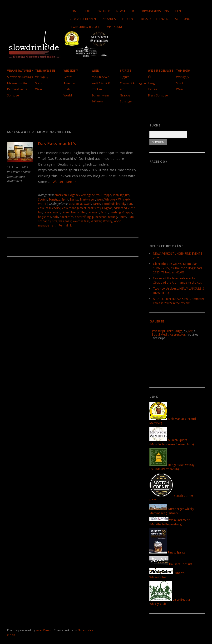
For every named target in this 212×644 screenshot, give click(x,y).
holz (55, 217)
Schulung (183, 19)
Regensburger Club (84, 27)
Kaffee (153, 89)
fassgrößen (79, 212)
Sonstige (13, 95)
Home (74, 11)
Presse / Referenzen (154, 19)
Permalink (65, 226)
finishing (115, 212)
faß (40, 212)
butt (129, 204)
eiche (132, 208)
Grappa (125, 95)
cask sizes (94, 208)
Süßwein (97, 101)
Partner (104, 11)
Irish (67, 89)
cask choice (53, 208)
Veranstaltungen (20, 71)
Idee (88, 11)
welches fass (81, 221)
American (70, 83)
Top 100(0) (183, 71)
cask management (74, 208)
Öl (150, 77)
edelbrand (120, 208)
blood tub (108, 204)
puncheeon (99, 217)
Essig (151, 83)
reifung (113, 217)
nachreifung (83, 217)
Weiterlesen (65, 182)
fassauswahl (52, 212)
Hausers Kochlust (171, 564)
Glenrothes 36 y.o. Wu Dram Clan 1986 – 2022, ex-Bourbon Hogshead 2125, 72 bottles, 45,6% (177, 268)
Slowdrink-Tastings (20, 77)
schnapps (44, 221)
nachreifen (67, 217)
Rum (131, 217)
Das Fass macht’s (57, 144)
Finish (104, 212)
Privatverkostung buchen (161, 11)
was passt (65, 221)
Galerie (157, 321)
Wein (39, 89)
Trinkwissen (45, 71)
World (68, 95)
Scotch (68, 77)
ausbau (74, 204)
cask (41, 208)
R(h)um (125, 77)
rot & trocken (101, 77)
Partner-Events (17, 89)
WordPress (43, 630)
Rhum (123, 217)
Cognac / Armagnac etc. (84, 195)
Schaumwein (100, 95)
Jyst (190, 331)
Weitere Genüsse (160, 71)
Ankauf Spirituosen (118, 19)
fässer (66, 212)
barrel (96, 204)
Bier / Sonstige (158, 95)
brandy (121, 204)
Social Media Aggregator (169, 335)
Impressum (114, 27)
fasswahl (93, 212)
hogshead (45, 217)
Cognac (107, 208)
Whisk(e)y (42, 77)
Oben (11, 635)
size (55, 221)
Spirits (126, 71)
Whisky (108, 221)
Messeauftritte (17, 83)
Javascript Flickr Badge (167, 331)
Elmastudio (85, 630)
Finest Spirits (167, 552)
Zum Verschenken (83, 19)
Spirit (39, 83)
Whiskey (96, 221)
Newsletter (125, 11)
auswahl (86, 204)
